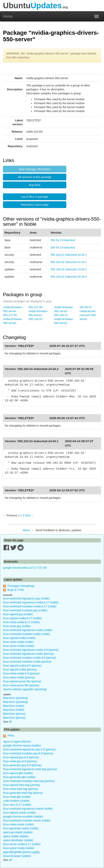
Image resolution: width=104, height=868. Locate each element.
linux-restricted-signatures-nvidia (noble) (28, 630)
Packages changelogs (21, 586)
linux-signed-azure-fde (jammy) (22, 681)
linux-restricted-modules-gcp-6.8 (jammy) (28, 753)
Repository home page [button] (35, 205)
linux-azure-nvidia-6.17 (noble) (22, 844)
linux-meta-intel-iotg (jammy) (21, 789)
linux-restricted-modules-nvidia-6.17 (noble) (30, 606)
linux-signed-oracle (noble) (19, 813)
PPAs (11, 736)
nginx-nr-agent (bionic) (17, 742)
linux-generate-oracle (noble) (21, 828)
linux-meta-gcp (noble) (17, 626)
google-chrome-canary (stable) (22, 745)
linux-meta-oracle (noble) (18, 824)
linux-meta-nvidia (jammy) (19, 677)
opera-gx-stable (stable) (18, 832)
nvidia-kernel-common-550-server (88, 315)
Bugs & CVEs (16, 590)
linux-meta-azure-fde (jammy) (21, 685)
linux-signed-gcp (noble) (18, 614)
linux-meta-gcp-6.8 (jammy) (20, 761)
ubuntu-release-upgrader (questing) (25, 689)
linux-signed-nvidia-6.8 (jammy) (22, 666)
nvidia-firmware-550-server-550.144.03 (38, 315)
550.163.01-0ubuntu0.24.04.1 (69, 255)
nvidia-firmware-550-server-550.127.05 (13, 311)
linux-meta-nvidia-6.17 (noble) (21, 622)
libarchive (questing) (15, 698)
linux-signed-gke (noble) (18, 773)
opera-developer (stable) (18, 840)
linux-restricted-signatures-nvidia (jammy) (28, 654)
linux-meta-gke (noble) (17, 797)
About (26, 530)
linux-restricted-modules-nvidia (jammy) (27, 662)
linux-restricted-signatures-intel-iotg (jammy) (30, 769)
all (10, 722)
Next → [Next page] (30, 515)
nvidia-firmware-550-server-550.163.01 (64, 311)
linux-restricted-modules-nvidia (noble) (27, 634)
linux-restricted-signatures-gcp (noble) (26, 598)
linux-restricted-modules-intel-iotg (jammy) (29, 781)
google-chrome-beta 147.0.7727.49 (25, 568)
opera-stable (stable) (16, 836)
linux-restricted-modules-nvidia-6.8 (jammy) (30, 658)
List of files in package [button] (35, 197)
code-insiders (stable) (16, 801)
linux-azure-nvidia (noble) (19, 646)
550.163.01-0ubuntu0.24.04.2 (69, 269)
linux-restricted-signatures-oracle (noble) (28, 809)
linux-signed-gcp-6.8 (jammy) (21, 757)
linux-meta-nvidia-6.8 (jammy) (21, 673)
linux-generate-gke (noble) (19, 777)
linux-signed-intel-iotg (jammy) (22, 785)
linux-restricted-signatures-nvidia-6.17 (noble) (31, 602)
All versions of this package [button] (35, 177)
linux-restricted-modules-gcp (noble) (25, 610)
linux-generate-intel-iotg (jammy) (23, 793)
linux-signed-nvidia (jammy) (20, 669)
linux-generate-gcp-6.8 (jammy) (22, 765)
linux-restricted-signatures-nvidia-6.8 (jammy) (31, 650)
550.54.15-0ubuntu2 (63, 240)
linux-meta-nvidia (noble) (18, 642)
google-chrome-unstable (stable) (23, 817)
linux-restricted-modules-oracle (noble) (27, 820)
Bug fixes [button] (35, 185)
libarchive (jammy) (14, 714)
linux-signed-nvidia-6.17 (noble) (22, 618)
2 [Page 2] (21, 515)
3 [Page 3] (23, 515)
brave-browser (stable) (17, 856)
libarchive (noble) (14, 706)
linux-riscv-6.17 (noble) (17, 805)
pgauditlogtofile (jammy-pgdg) (21, 852)
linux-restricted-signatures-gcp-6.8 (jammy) (29, 749)
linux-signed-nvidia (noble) (19, 638)
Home (8, 16)
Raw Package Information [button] (35, 169)
